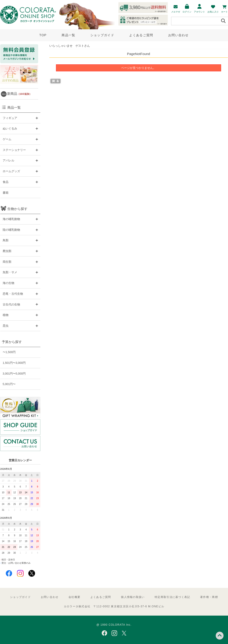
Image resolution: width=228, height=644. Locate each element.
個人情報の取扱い (133, 597)
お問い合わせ (178, 35)
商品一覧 (68, 35)
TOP (43, 35)
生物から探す (17, 209)
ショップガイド (102, 35)
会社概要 (74, 597)
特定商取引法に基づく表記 (172, 597)
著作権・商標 (209, 597)
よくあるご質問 (141, 35)
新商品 (19, 94)
